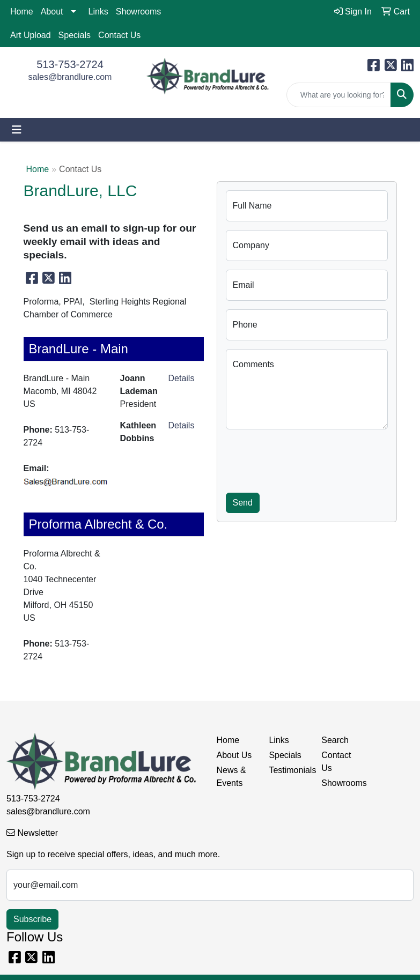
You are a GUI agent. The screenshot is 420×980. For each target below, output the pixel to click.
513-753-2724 (70, 64)
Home (22, 12)
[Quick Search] (339, 95)
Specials (75, 35)
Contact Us (119, 35)
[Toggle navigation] (17, 130)
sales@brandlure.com (70, 77)
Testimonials (289, 770)
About (52, 12)
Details (182, 378)
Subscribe (32, 919)
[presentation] (307, 459)
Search (335, 740)
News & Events (231, 777)
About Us (234, 755)
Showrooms (138, 12)
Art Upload (31, 35)
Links (98, 12)
